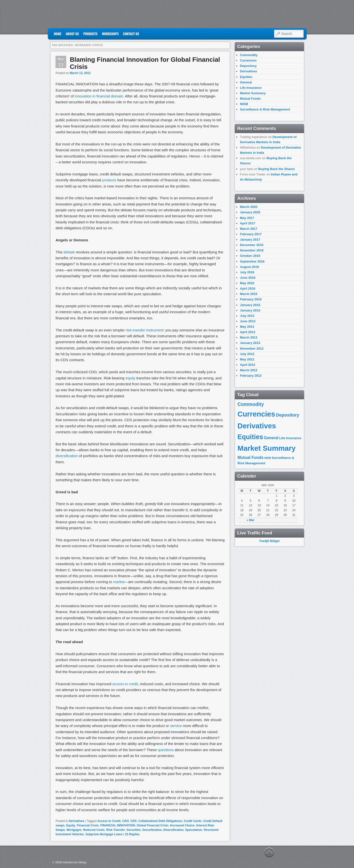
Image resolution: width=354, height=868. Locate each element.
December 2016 (252, 245)
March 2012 (249, 370)
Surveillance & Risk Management (265, 109)
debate (69, 252)
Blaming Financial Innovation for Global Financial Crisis (145, 63)
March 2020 (249, 207)
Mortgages (74, 830)
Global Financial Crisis (153, 825)
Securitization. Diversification (163, 830)
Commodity (249, 55)
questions (166, 750)
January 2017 (250, 240)
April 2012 (248, 365)
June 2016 (248, 278)
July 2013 (247, 316)
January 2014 (250, 310)
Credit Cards (192, 821)
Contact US (131, 34)
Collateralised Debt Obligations (160, 821)
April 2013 (248, 332)
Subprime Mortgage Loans (104, 834)
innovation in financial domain (99, 96)
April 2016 (248, 288)
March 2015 (249, 294)
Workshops (110, 34)
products (109, 180)
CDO (125, 821)
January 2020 (250, 212)
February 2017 (251, 234)
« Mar (250, 520)
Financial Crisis (88, 825)
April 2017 (248, 223)
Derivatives (76, 821)
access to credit (125, 684)
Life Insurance (251, 88)
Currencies (248, 60)
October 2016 (250, 256)
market (119, 582)
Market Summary (253, 93)
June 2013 (248, 321)
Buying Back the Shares (276, 169)
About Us (72, 34)
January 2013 (250, 343)
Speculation (194, 830)
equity (130, 378)
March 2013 (249, 337)
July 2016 (247, 272)
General (246, 82)
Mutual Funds (250, 99)
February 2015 (251, 299)
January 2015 (250, 305)
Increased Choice (182, 825)
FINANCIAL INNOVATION (118, 825)
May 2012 (247, 359)
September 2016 (252, 261)
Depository (248, 66)
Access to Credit (109, 821)
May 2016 (247, 283)
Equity (71, 825)
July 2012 (247, 354)
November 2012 (252, 349)
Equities (246, 77)
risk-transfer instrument (144, 330)
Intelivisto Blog (75, 862)
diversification (67, 456)
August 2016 (249, 267)
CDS (133, 821)
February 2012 (251, 376)
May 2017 (247, 218)
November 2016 (252, 250)
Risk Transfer (116, 830)
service (176, 726)
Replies (132, 834)
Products (90, 34)
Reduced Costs (94, 830)
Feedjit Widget (269, 541)
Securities (134, 830)
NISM (244, 104)
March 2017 (249, 229)
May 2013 (247, 327)
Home (58, 34)
